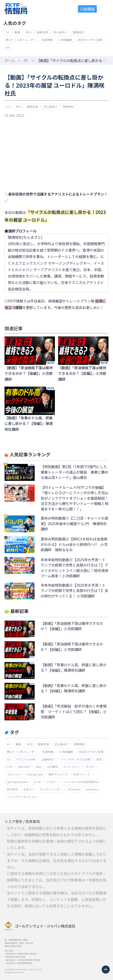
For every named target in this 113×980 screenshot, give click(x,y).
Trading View (34, 774)
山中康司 (52, 767)
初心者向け (60, 32)
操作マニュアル (58, 774)
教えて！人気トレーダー (21, 40)
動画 (17, 32)
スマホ (37, 782)
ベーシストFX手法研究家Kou (81, 782)
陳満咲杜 (78, 32)
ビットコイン (72, 767)
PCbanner (74, 789)
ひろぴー (52, 782)
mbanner (92, 789)
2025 (38, 767)
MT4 (28, 32)
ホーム (10, 60)
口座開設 (87, 9)
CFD (10, 767)
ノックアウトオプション (22, 797)
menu (105, 9)
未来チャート (82, 774)
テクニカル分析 (26, 759)
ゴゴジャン (14, 774)
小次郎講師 (65, 40)
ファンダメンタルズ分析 (75, 759)
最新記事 (42, 32)
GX (8, 47)
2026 (99, 759)
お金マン (29, 789)
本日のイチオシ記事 (90, 40)
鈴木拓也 (12, 789)
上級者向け (48, 759)
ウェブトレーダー (51, 789)
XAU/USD (24, 767)
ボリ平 (90, 767)
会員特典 (47, 40)
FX (7, 32)
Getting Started (17, 782)
